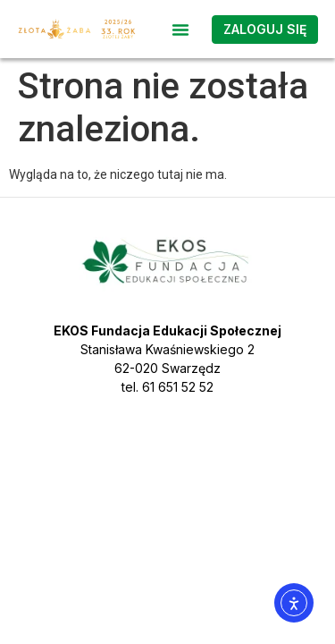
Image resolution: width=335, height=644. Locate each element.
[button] (180, 30)
